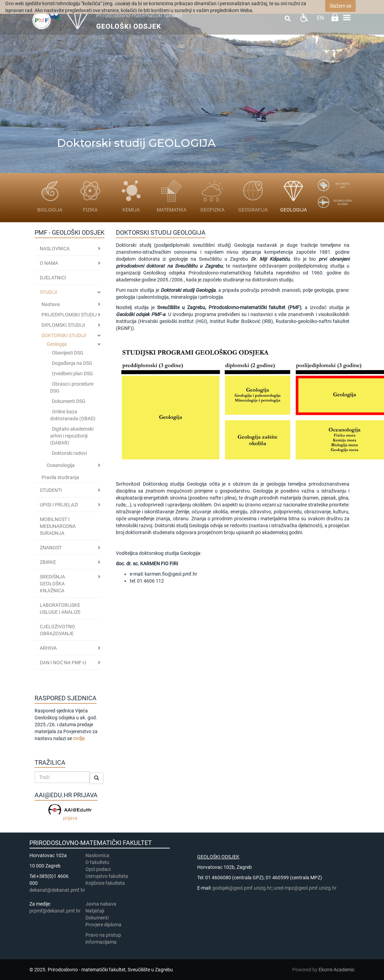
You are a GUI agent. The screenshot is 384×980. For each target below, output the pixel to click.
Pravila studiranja (60, 477)
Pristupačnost (304, 17)
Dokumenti (97, 918)
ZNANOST (51, 548)
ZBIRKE (48, 562)
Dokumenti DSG (69, 401)
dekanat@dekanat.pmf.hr (57, 890)
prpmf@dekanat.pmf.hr (55, 911)
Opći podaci (98, 869)
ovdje (79, 738)
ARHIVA (48, 648)
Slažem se (340, 6)
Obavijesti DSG (68, 353)
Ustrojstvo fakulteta (107, 876)
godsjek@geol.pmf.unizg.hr (242, 888)
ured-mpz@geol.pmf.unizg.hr (305, 888)
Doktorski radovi (69, 453)
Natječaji (95, 911)
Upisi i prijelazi (59, 505)
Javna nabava (101, 904)
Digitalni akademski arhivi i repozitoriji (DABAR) (72, 436)
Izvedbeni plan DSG (72, 374)
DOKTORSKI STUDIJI (64, 335)
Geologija (57, 344)
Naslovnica (55, 249)
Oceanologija (61, 465)
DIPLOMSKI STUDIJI (63, 325)
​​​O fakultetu (97, 862)
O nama (49, 263)
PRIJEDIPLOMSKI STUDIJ (69, 315)
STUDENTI (51, 490)
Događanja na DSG (72, 363)
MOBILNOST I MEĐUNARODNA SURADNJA (58, 526)
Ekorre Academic (337, 970)
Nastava (51, 304)
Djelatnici (53, 278)
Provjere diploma (103, 925)
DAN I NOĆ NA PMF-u (63, 663)
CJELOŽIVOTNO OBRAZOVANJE (57, 630)
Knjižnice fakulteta (105, 883)
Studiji (48, 292)
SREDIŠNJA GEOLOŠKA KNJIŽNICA (52, 584)
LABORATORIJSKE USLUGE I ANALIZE (60, 609)
